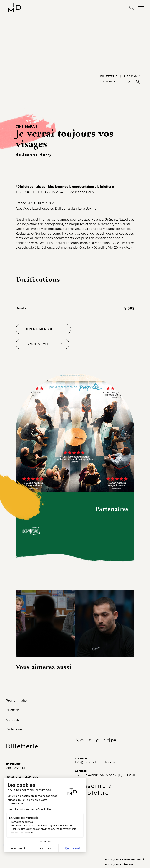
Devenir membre (39, 329)
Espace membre (38, 344)
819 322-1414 (15, 768)
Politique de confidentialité (125, 860)
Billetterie (13, 710)
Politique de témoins (119, 865)
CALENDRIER (107, 81)
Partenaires (14, 729)
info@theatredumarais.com (95, 762)
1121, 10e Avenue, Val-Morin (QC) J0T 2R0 (105, 775)
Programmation (17, 701)
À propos (12, 720)
